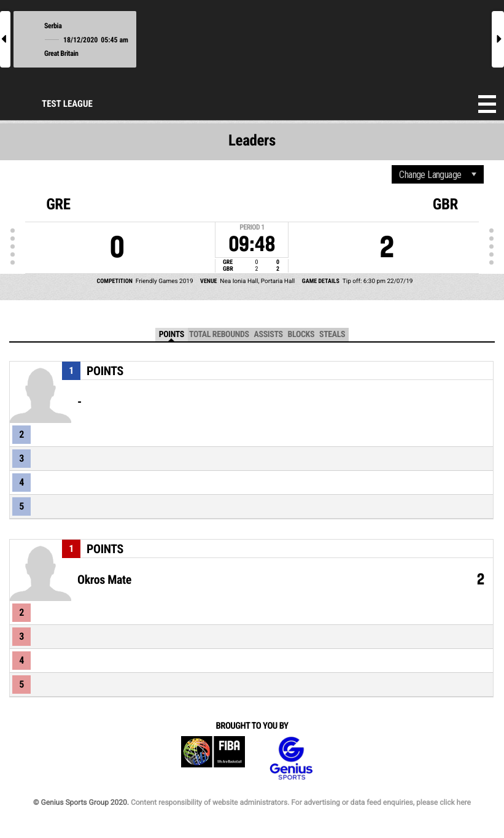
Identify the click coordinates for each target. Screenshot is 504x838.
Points (172, 335)
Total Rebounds (219, 335)
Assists (269, 335)
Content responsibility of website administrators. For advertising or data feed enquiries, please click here (301, 802)
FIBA (213, 758)
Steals (332, 335)
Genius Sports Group (291, 758)
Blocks (301, 335)
